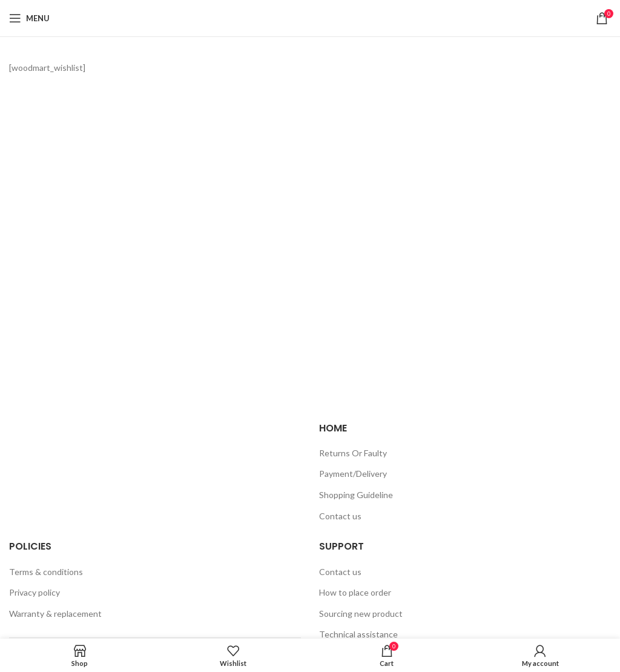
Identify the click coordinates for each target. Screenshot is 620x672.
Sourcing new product (361, 614)
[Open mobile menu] (29, 18)
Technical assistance (358, 634)
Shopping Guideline (356, 495)
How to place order (355, 592)
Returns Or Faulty (353, 453)
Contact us (340, 516)
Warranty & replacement (55, 614)
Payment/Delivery (353, 474)
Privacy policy (35, 592)
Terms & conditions (46, 572)
